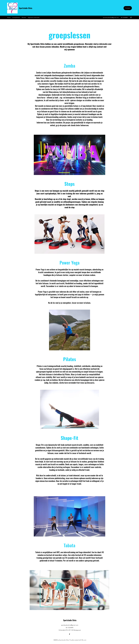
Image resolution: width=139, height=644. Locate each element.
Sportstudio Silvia (26, 8)
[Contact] (128, 8)
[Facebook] (131, 17)
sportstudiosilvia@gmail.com (111, 17)
